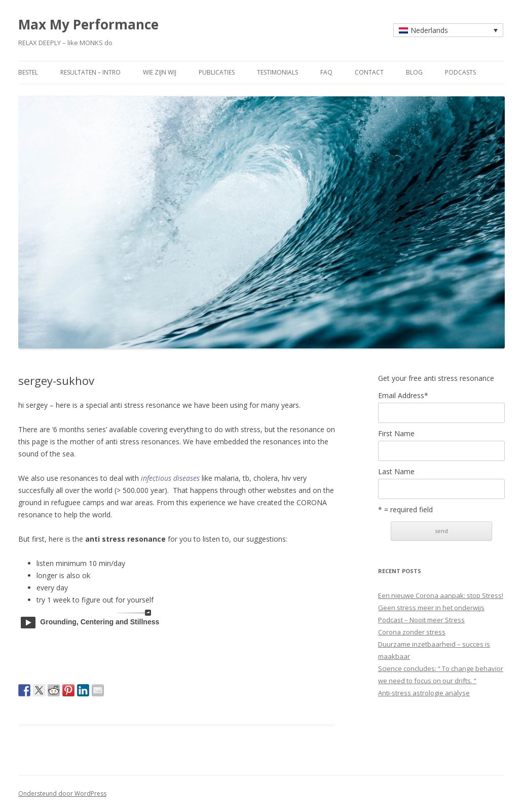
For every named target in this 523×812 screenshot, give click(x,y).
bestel (28, 72)
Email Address (403, 396)
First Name (396, 434)
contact (369, 72)
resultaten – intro (90, 72)
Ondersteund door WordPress (62, 793)
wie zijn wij (160, 72)
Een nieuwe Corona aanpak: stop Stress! (441, 595)
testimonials (277, 72)
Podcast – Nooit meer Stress (421, 620)
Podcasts (460, 72)
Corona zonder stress (412, 632)
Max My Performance (88, 24)
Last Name (396, 472)
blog (414, 72)
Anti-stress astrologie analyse (424, 693)
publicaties (217, 72)
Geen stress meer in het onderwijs (431, 608)
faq (326, 72)
